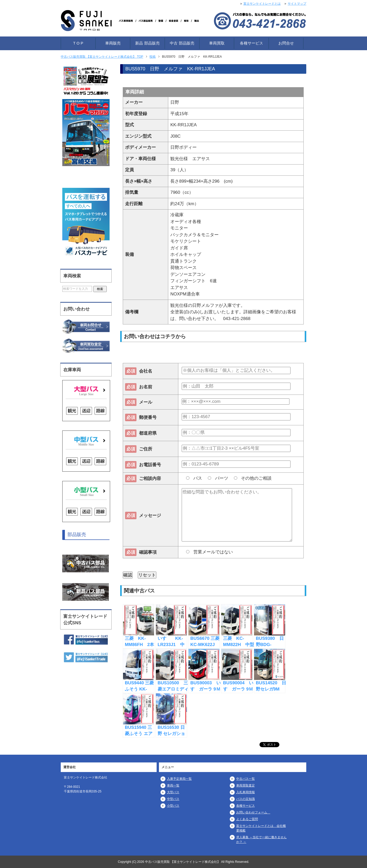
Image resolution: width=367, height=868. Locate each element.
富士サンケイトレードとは (262, 4)
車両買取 (217, 43)
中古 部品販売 (182, 43)
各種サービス (251, 43)
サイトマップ (297, 4)
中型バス (173, 799)
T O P (78, 43)
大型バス (173, 792)
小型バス (173, 806)
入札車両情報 (246, 792)
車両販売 (113, 43)
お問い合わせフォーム (253, 812)
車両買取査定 (246, 785)
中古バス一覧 (246, 779)
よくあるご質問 (247, 819)
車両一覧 (173, 785)
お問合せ (286, 43)
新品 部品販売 (147, 43)
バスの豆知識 (246, 799)
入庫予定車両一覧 (179, 779)
